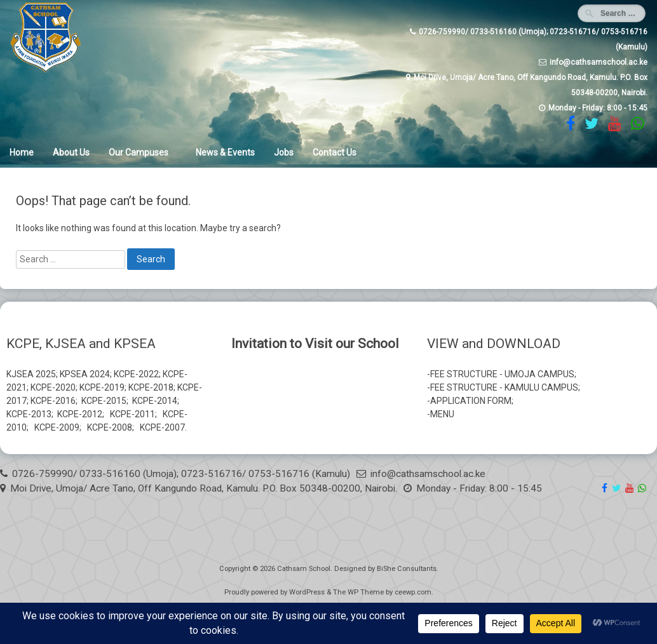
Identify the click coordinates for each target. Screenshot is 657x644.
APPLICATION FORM (471, 401)
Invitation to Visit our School (315, 344)
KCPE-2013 (29, 414)
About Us (71, 152)
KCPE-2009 (57, 427)
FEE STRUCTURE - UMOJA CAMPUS (502, 374)
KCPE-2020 (53, 387)
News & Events (225, 152)
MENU (442, 414)
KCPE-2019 (102, 387)
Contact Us (335, 152)
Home (22, 152)
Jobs (284, 152)
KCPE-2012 (80, 414)
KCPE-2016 (53, 401)
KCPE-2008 (110, 427)
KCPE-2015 (104, 401)
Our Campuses (139, 152)
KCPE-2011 (132, 414)
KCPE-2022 (136, 374)
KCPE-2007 (162, 427)
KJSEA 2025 (31, 374)
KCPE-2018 (151, 387)
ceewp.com (413, 592)
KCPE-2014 (155, 401)
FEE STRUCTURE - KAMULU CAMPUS (504, 387)
